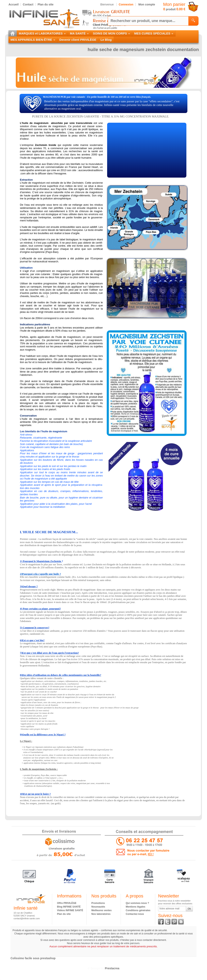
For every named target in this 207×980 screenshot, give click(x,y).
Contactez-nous (135, 914)
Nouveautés (98, 907)
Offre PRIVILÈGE (67, 903)
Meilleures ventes (101, 910)
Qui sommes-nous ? (137, 903)
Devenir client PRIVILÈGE (78, 40)
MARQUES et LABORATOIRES (42, 33)
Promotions (98, 903)
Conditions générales (138, 910)
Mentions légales (136, 907)
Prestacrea (112, 968)
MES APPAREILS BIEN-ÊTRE (33, 40)
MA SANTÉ (79, 33)
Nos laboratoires (101, 914)
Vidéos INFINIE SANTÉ (70, 910)
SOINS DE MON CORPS (111, 33)
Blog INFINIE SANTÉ (69, 907)
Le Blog (106, 40)
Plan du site (64, 914)
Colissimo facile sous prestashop (33, 958)
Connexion (126, 4)
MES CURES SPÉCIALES (154, 33)
